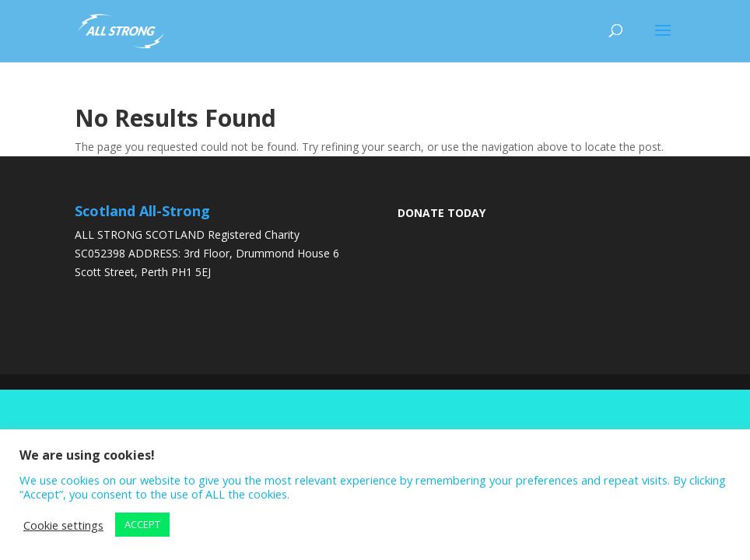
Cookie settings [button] (63, 525)
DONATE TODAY (442, 213)
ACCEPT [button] (142, 524)
